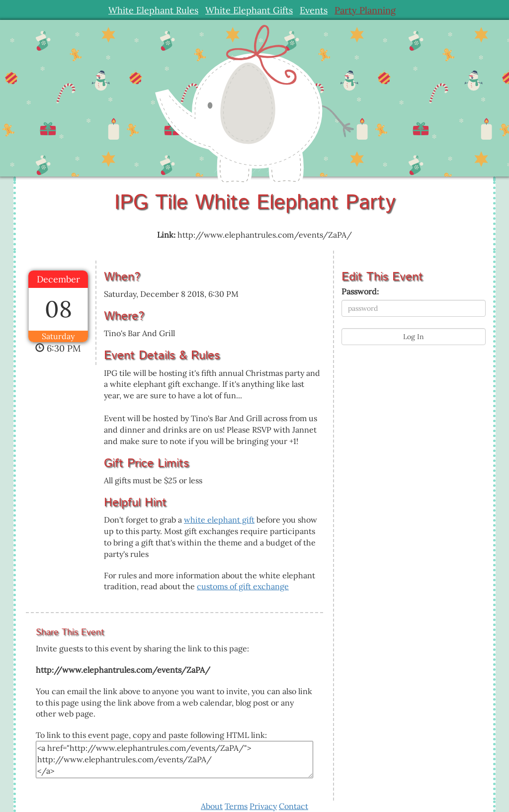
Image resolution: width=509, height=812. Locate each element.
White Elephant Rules (153, 10)
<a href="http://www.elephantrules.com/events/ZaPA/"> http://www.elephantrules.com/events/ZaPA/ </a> (174, 760)
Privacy (263, 806)
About (212, 806)
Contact (294, 806)
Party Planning (365, 10)
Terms (236, 806)
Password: (360, 291)
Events (314, 10)
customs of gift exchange (243, 586)
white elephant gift (219, 520)
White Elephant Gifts (249, 10)
